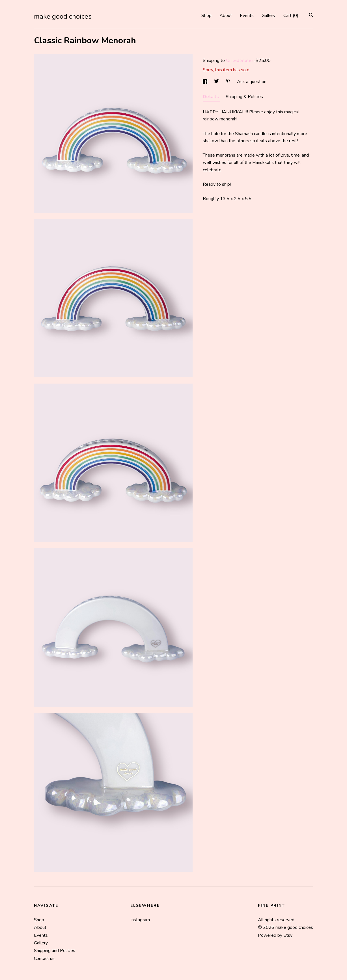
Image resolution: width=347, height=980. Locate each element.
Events (247, 16)
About (226, 16)
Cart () (291, 16)
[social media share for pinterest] (229, 82)
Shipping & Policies (244, 97)
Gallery (269, 16)
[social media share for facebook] (206, 82)
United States (240, 60)
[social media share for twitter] (217, 82)
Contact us (44, 959)
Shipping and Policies (55, 951)
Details (211, 97)
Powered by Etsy (275, 935)
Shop (206, 16)
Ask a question (252, 82)
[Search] (311, 16)
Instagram (140, 920)
